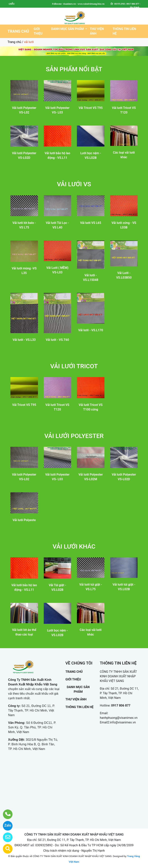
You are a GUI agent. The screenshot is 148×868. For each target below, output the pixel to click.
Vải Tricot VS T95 (91, 108)
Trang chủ (14, 42)
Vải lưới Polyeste (24, 520)
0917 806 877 (121, 705)
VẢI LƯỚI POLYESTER (74, 436)
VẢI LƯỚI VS (74, 184)
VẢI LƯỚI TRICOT (74, 366)
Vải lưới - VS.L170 (91, 330)
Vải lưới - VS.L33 (24, 340)
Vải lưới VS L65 (91, 223)
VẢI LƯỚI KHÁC (74, 546)
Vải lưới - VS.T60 (57, 340)
